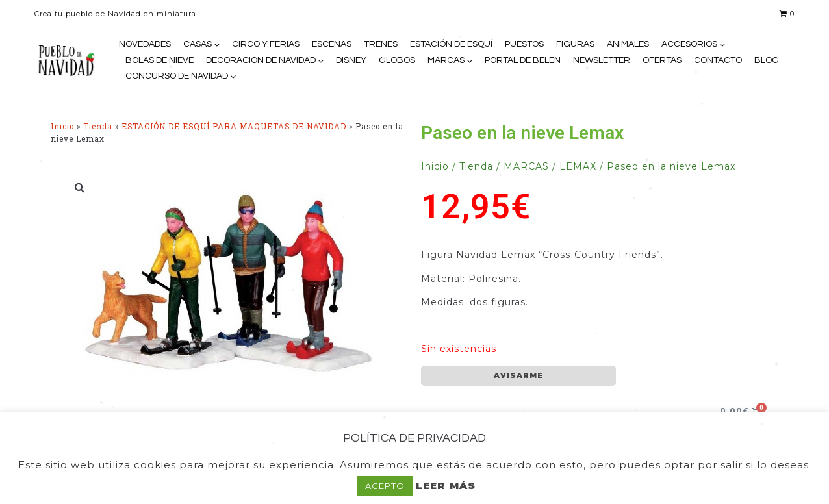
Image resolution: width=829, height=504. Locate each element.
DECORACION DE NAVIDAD (261, 60)
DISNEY (351, 60)
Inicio (62, 126)
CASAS (198, 44)
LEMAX (578, 166)
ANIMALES (628, 44)
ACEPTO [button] (385, 486)
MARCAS (446, 60)
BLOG (767, 60)
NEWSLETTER (602, 60)
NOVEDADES (145, 44)
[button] (80, 187)
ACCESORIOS (689, 44)
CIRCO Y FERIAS (266, 44)
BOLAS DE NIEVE (159, 60)
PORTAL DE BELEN (523, 60)
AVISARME (518, 375)
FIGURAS (575, 44)
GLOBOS (397, 60)
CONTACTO (718, 60)
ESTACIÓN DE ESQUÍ (451, 44)
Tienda (98, 126)
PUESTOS (524, 44)
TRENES (381, 44)
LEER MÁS (446, 485)
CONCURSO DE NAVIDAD (177, 76)
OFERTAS (662, 60)
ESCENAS (332, 44)
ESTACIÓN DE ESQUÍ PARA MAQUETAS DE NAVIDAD (234, 126)
